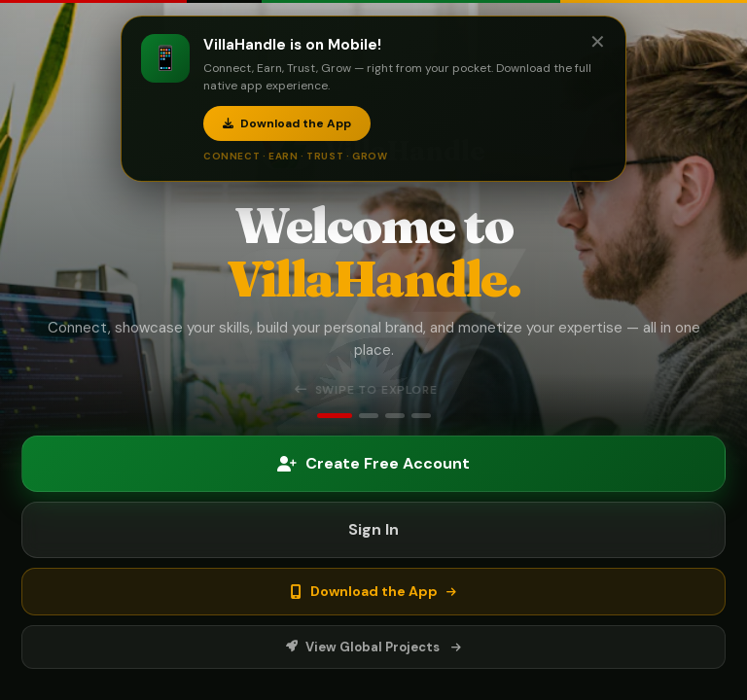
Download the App (287, 123)
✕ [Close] (598, 42)
